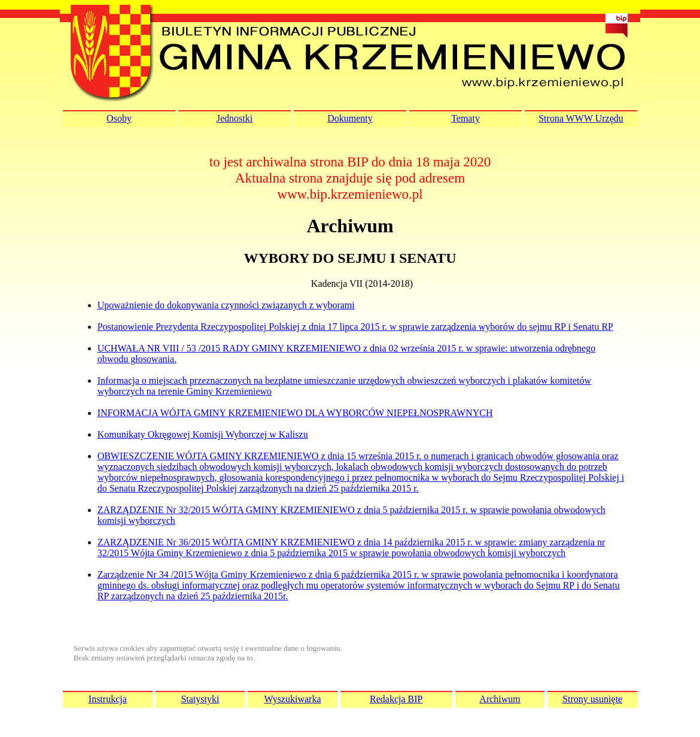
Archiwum (500, 699)
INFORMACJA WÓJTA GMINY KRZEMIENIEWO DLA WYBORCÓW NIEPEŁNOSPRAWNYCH (295, 413)
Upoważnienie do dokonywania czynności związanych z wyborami (226, 305)
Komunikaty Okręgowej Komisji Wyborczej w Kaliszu (203, 434)
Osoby (119, 118)
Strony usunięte (592, 699)
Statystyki (200, 699)
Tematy (465, 118)
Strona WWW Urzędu (581, 118)
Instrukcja (108, 699)
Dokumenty (350, 118)
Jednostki (235, 118)
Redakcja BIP (396, 699)
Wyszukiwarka (292, 699)
